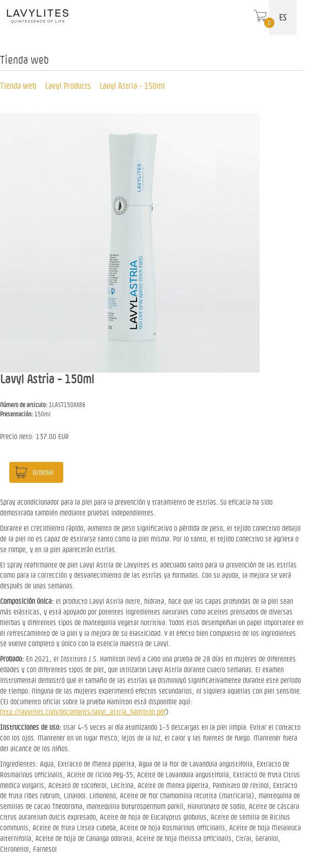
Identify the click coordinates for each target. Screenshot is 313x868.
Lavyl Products (68, 86)
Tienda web (18, 86)
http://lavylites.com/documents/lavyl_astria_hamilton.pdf (83, 712)
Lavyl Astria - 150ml (132, 86)
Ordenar (43, 472)
